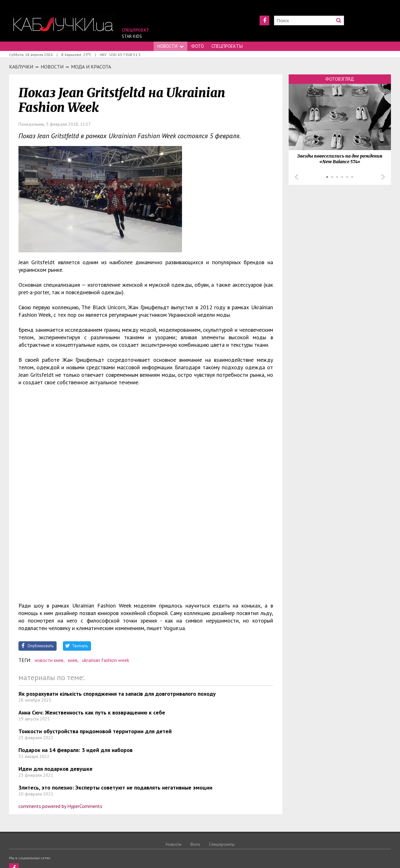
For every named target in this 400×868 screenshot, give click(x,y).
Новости (170, 46)
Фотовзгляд (340, 79)
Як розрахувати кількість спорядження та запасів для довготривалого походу (117, 694)
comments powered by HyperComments (60, 806)
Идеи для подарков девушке (56, 769)
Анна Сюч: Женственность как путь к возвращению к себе (92, 712)
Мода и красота (91, 67)
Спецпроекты (227, 46)
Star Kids (132, 36)
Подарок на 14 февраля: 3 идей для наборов (76, 750)
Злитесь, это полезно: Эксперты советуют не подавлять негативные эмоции (115, 787)
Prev (296, 177)
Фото (197, 46)
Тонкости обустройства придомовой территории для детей (95, 731)
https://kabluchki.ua (63, 24)
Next (383, 177)
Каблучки (21, 67)
